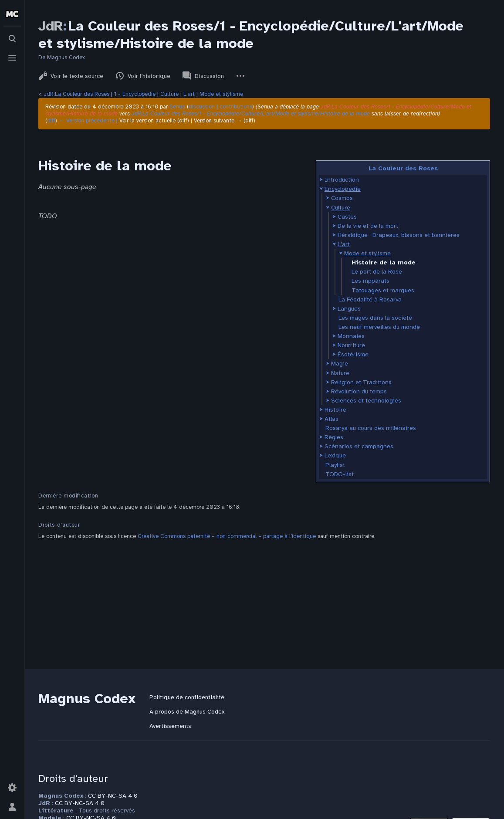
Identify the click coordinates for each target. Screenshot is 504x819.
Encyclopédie (343, 189)
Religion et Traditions (361, 382)
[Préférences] (12, 788)
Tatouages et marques (383, 290)
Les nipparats (370, 281)
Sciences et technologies (366, 401)
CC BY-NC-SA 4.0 (113, 796)
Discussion (203, 76)
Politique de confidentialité (187, 697)
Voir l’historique (143, 76)
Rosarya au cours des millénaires (371, 428)
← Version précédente (87, 121)
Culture (169, 94)
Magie (340, 364)
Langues (349, 309)
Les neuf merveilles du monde (379, 327)
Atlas (331, 419)
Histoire (335, 410)
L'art (189, 94)
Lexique (335, 455)
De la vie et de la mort (368, 226)
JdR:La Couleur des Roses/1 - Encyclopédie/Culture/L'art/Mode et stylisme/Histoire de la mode (251, 114)
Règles (334, 437)
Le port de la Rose (377, 272)
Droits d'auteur (73, 778)
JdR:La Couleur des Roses (76, 94)
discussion (202, 107)
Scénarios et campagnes (359, 446)
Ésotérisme (353, 354)
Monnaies (351, 336)
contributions (236, 107)
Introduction (342, 180)
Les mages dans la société (375, 318)
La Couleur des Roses (403, 168)
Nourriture (351, 345)
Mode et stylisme (221, 94)
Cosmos (342, 198)
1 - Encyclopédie (135, 94)
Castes (347, 217)
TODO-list (340, 474)
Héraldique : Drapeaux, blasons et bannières (399, 235)
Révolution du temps (359, 391)
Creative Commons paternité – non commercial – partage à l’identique (227, 536)
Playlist (335, 465)
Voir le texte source (71, 76)
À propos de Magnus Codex (187, 712)
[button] (321, 180)
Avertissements (170, 726)
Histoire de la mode (384, 262)
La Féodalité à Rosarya (370, 300)
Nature (340, 373)
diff (51, 121)
